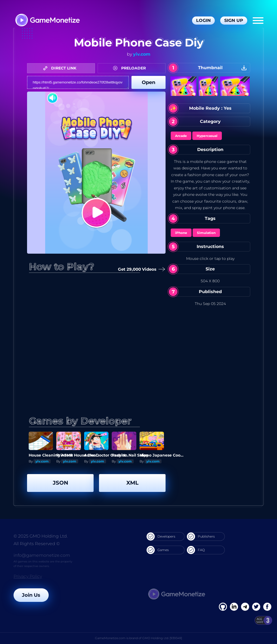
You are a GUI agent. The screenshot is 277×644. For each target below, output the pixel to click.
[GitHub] (267, 607)
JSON (60, 483)
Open (149, 82)
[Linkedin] (245, 607)
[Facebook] (223, 607)
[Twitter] (256, 607)
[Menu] (258, 21)
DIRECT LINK (61, 68)
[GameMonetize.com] (47, 21)
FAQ (196, 550)
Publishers (201, 536)
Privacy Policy (28, 576)
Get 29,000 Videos (139, 269)
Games (158, 550)
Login (203, 20)
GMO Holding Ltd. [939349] (162, 638)
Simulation (206, 233)
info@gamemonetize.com (42, 555)
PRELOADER (131, 68)
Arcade (181, 136)
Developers (161, 536)
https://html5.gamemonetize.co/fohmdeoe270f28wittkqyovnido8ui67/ (78, 82)
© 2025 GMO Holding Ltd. (41, 536)
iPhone (181, 233)
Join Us (31, 595)
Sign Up (234, 20)
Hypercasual (207, 136)
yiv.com (142, 54)
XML (132, 483)
